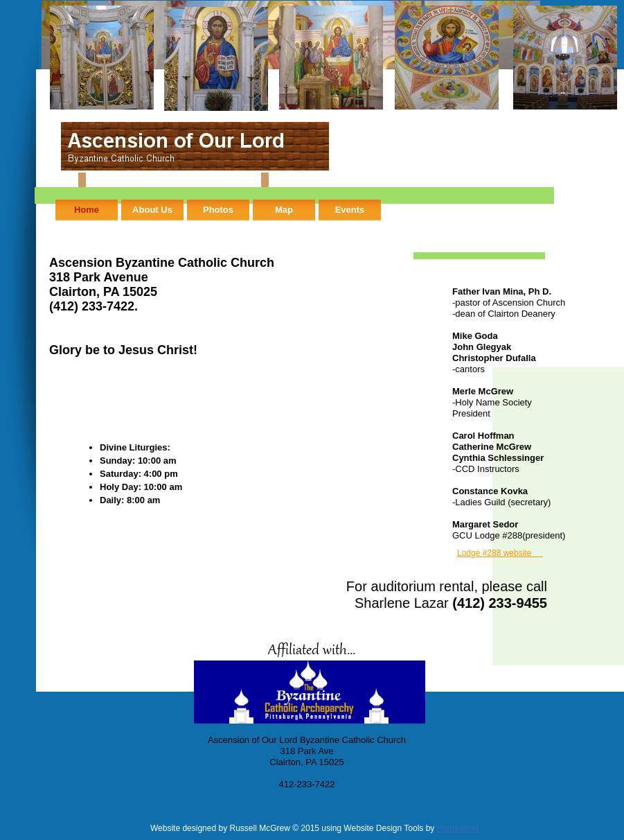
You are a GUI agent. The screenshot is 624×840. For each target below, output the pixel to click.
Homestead (458, 828)
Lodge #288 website (500, 553)
